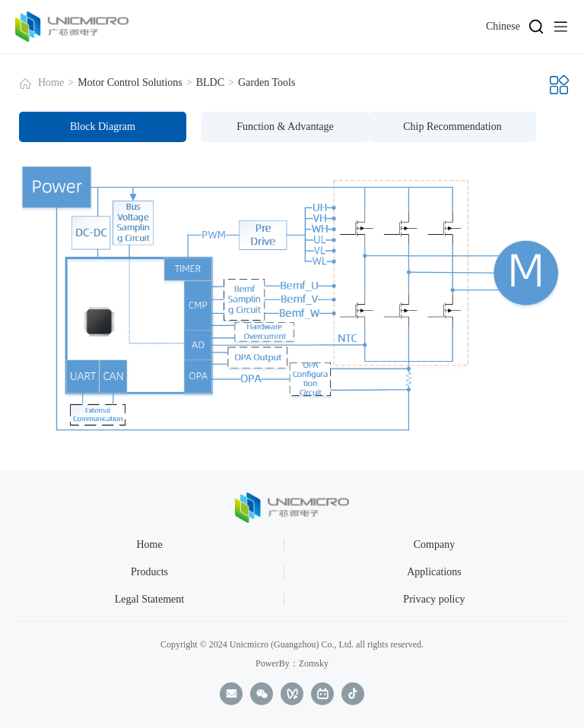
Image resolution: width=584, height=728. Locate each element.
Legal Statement (149, 599)
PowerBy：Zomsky (292, 663)
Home (51, 82)
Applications (434, 572)
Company (434, 544)
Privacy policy (434, 599)
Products (149, 572)
